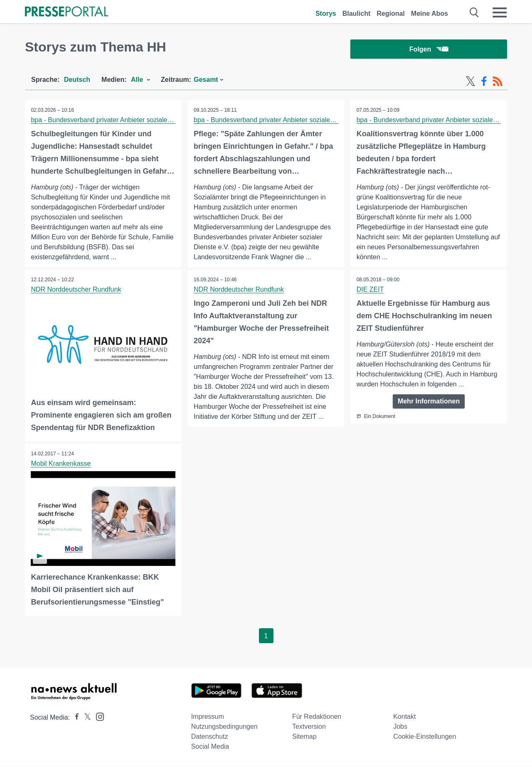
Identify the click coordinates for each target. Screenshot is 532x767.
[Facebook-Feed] (484, 82)
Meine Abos (430, 14)
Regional (391, 14)
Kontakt (404, 717)
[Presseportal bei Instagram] (97, 717)
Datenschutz (210, 737)
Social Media (210, 747)
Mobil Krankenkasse (61, 464)
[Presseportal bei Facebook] (74, 718)
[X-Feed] (470, 82)
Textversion (309, 727)
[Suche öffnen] (474, 12)
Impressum (208, 717)
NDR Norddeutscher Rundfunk (76, 290)
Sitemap (304, 737)
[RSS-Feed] (498, 82)
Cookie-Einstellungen (425, 737)
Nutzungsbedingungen (224, 727)
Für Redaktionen (317, 717)
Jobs (400, 727)
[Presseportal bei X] (85, 718)
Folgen (429, 50)
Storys (326, 14)
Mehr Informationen (429, 402)
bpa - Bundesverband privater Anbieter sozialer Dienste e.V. (119, 121)
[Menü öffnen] (500, 12)
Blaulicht (357, 14)
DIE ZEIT (370, 290)
